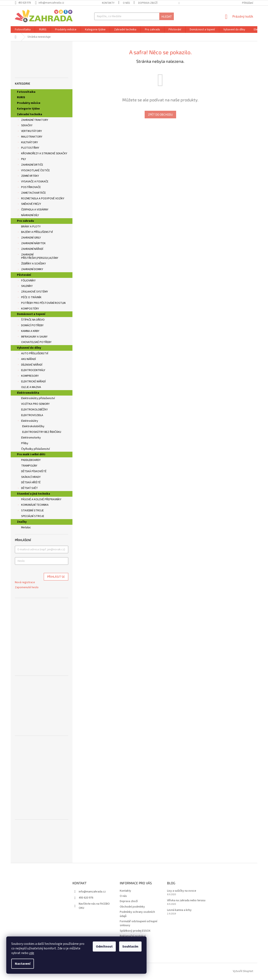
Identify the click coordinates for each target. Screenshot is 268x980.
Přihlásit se (56, 577)
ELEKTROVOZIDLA (32, 415)
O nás (126, 3)
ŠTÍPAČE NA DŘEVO (31, 320)
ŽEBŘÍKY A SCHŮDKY (31, 264)
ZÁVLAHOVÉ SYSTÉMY (32, 292)
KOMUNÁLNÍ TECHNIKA (33, 505)
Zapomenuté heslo (27, 587)
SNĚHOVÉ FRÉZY (29, 204)
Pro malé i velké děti (29, 455)
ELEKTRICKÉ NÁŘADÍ (31, 382)
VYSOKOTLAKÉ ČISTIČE (33, 171)
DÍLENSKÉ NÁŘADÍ (30, 365)
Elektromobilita (26, 393)
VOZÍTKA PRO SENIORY (35, 404)
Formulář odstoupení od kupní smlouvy (139, 923)
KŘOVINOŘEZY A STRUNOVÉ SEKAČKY (42, 154)
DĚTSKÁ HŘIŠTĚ (31, 482)
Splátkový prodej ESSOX (135, 931)
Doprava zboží (148, 3)
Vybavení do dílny (27, 348)
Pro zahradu (23, 221)
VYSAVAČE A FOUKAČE (33, 182)
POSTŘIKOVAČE (29, 188)
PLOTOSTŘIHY (28, 148)
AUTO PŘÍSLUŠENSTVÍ (33, 354)
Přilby (25, 443)
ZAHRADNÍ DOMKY (30, 270)
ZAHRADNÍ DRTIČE (30, 165)
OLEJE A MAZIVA (31, 387)
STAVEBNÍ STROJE (30, 511)
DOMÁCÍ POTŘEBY (30, 326)
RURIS (19, 98)
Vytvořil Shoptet (243, 971)
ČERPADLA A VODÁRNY (33, 210)
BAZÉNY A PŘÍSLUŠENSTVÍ (35, 232)
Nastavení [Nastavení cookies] (23, 964)
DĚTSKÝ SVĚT (27, 489)
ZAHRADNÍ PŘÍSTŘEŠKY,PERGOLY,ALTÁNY (38, 256)
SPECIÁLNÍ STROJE (33, 516)
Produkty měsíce (29, 103)
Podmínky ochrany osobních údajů (137, 914)
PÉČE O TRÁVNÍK (29, 298)
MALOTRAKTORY (30, 137)
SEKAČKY (25, 126)
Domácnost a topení (29, 315)
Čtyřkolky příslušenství (35, 449)
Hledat (167, 16)
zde (32, 953)
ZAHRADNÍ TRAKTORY (33, 120)
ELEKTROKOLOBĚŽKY (34, 410)
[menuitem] (23, 30)
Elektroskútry (28, 421)
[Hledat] (134, 16)
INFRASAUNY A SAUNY (32, 337)
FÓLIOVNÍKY (26, 281)
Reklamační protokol (133, 936)
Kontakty (108, 3)
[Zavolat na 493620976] (25, 3)
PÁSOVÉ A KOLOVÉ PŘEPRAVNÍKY (39, 500)
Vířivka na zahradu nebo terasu (186, 901)
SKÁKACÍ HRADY (31, 477)
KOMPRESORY (28, 376)
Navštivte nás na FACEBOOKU (94, 906)
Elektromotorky (31, 438)
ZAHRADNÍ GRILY (29, 238)
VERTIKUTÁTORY (29, 132)
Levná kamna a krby (179, 910)
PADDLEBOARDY (31, 460)
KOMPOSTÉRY (28, 309)
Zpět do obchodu (160, 114)
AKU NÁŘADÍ (26, 360)
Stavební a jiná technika (31, 494)
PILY (21, 160)
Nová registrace (25, 582)
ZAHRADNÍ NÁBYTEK (31, 244)
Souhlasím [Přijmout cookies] (130, 946)
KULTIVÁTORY (27, 143)
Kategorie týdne (29, 109)
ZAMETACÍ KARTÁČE (31, 193)
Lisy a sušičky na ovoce (182, 891)
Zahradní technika (27, 115)
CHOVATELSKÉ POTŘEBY (34, 343)
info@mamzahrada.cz (92, 892)
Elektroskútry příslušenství (38, 398)
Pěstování (22, 275)
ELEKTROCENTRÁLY (31, 371)
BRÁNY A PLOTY (31, 227)
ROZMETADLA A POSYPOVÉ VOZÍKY (41, 199)
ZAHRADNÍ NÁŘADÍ (30, 249)
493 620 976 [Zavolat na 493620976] (86, 898)
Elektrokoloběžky (33, 426)
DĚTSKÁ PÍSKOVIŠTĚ (34, 471)
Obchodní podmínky (132, 907)
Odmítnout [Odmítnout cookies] (104, 946)
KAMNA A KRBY (28, 331)
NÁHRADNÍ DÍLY (28, 216)
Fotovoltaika (26, 92)
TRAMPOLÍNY (29, 466)
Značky (22, 522)
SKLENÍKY (25, 286)
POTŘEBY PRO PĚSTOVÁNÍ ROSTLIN (41, 303)
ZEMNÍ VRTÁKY (28, 176)
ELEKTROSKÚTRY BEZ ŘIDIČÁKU (42, 432)
